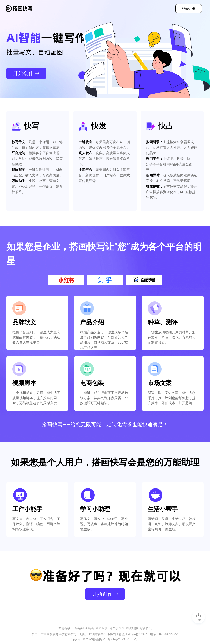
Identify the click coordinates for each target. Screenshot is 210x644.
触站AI (79, 628)
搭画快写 (99, 639)
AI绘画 (90, 628)
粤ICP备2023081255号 (123, 639)
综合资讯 (146, 628)
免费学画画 (117, 628)
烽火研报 (132, 628)
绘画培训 (102, 628)
